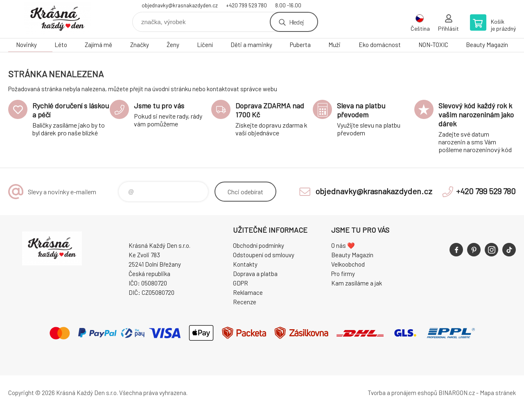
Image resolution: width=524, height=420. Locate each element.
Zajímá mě (98, 45)
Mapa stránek (498, 393)
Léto (61, 45)
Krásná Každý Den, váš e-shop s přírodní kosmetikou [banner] (57, 19)
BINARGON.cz (457, 393)
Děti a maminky (251, 45)
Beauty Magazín (487, 45)
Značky (140, 45)
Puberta (300, 45)
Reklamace (248, 292)
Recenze (245, 302)
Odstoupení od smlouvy (264, 255)
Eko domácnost (380, 45)
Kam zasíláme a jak (357, 283)
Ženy (173, 45)
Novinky (26, 45)
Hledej (296, 22)
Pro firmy (343, 274)
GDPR (241, 283)
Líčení (205, 45)
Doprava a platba (255, 274)
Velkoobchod (348, 264)
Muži (334, 45)
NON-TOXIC (433, 45)
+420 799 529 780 (246, 5)
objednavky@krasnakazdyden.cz (180, 5)
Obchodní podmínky (259, 245)
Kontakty (245, 264)
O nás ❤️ (343, 245)
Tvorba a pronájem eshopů (402, 393)
